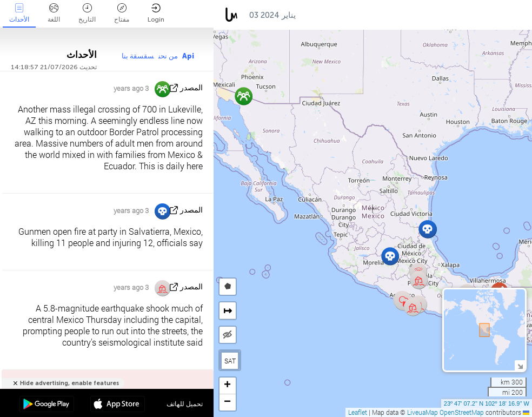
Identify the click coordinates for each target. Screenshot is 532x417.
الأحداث (19, 13)
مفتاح (122, 13)
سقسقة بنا (138, 56)
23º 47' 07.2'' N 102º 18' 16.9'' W (487, 403)
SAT (230, 361)
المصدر (191, 88)
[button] (427, 229)
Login (156, 13)
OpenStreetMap (462, 412)
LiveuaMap (423, 412)
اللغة (54, 13)
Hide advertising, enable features (69, 383)
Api (188, 56)
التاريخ (87, 13)
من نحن (168, 56)
